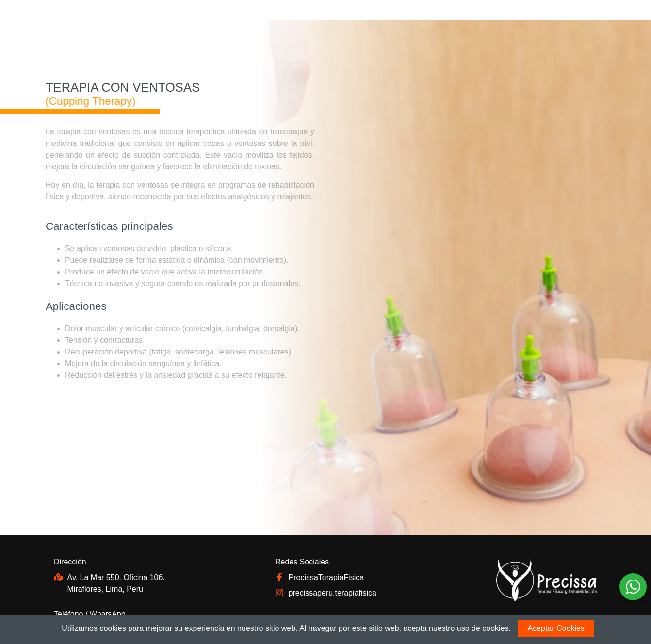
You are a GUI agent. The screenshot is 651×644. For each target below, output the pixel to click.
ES (593, 18)
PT (581, 18)
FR (568, 18)
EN (556, 18)
